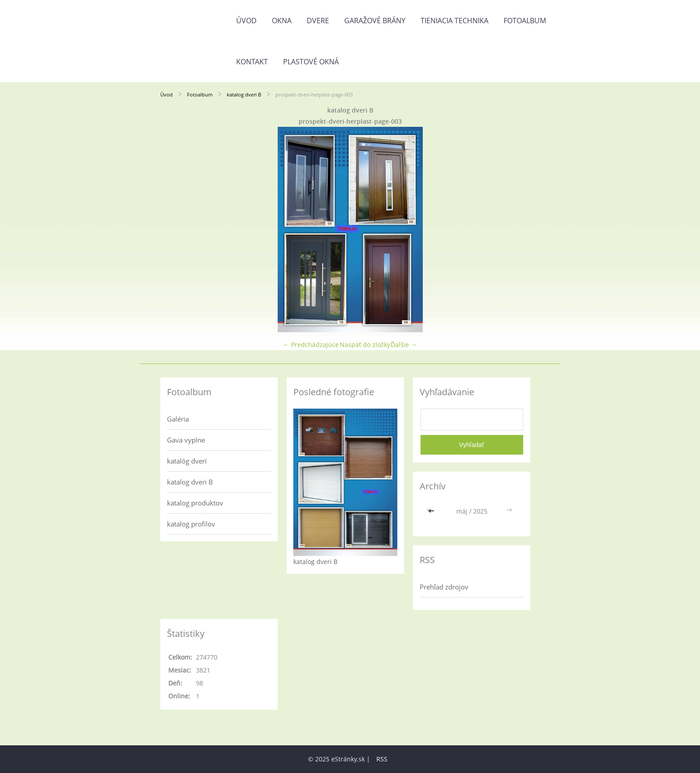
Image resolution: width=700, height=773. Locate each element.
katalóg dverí (187, 461)
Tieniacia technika (454, 21)
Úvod (246, 21)
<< (432, 511)
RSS (382, 759)
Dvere (318, 21)
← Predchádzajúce (311, 345)
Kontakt (252, 62)
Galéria (178, 419)
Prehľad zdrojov (444, 587)
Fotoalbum (525, 21)
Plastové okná (311, 62)
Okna (282, 21)
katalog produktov (195, 503)
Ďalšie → (404, 345)
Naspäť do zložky (365, 345)
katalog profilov (191, 524)
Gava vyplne (186, 440)
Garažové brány (375, 21)
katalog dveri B (244, 94)
